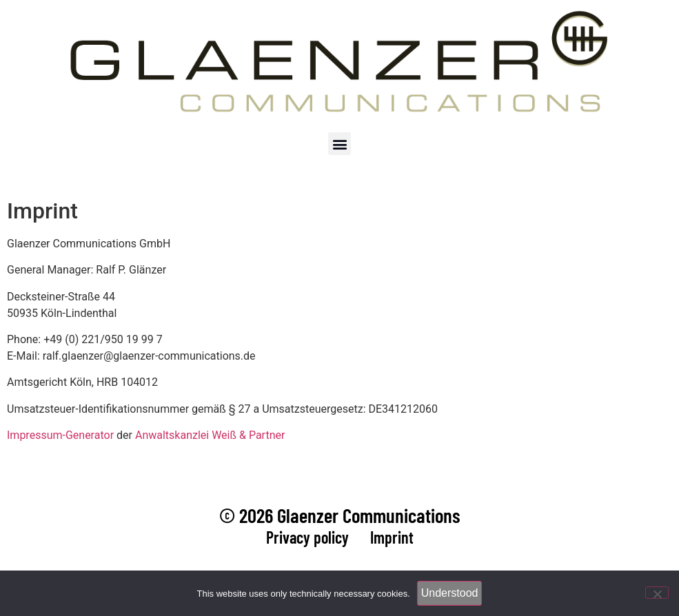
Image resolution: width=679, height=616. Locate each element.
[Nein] (657, 593)
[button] (339, 144)
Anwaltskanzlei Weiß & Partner (210, 435)
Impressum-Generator (60, 435)
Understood (450, 593)
